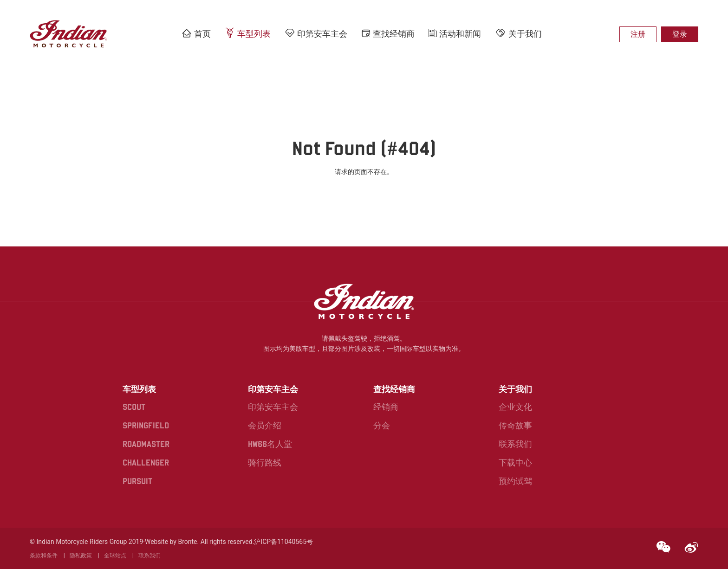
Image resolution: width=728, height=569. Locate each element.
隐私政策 (81, 556)
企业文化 (515, 407)
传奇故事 (515, 425)
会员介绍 (265, 425)
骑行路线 (265, 462)
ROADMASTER (146, 444)
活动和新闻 (455, 34)
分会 (382, 425)
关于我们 (518, 33)
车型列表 (248, 33)
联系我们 (515, 444)
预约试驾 (515, 481)
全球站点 (115, 556)
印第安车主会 (316, 33)
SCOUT (134, 407)
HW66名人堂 (270, 444)
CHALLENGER (146, 462)
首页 (196, 33)
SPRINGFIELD (146, 425)
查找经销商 (388, 34)
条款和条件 (44, 556)
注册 (638, 34)
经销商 (386, 407)
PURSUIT (137, 481)
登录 (680, 34)
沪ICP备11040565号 (283, 542)
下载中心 (515, 462)
